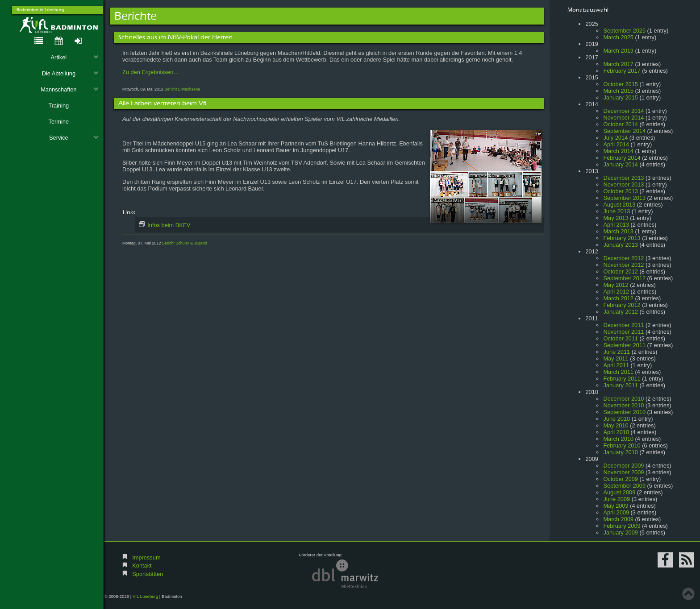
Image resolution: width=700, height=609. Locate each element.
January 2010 (621, 452)
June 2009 (617, 499)
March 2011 (618, 372)
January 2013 (621, 245)
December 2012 (623, 258)
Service (74, 138)
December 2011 (623, 325)
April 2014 (616, 144)
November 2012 (623, 265)
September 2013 (624, 198)
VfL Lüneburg (145, 596)
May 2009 (616, 506)
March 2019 (618, 51)
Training (58, 106)
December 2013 (623, 178)
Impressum (146, 557)
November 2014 (623, 118)
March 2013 (618, 231)
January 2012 (621, 312)
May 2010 (616, 425)
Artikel (75, 57)
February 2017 (622, 71)
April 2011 (616, 365)
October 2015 (621, 84)
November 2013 (623, 184)
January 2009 (621, 532)
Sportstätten (148, 574)
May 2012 (616, 285)
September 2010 (624, 412)
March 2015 (618, 91)
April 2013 (616, 225)
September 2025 (624, 31)
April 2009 (616, 512)
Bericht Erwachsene (182, 89)
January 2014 (621, 164)
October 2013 (621, 191)
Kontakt (142, 565)
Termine (59, 122)
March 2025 (618, 37)
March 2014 (618, 151)
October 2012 (621, 271)
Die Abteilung (71, 73)
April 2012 (616, 292)
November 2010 (623, 405)
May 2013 (616, 218)
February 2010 (622, 445)
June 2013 (617, 211)
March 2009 (618, 519)
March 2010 (618, 439)
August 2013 (619, 205)
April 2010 (616, 432)
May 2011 (616, 358)
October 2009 (621, 479)
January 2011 (621, 385)
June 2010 (617, 419)
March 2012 (618, 298)
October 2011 (621, 338)
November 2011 (623, 332)
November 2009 (623, 472)
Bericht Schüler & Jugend (185, 243)
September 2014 (624, 131)
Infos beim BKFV (168, 225)
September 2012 (624, 278)
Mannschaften (70, 89)
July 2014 (615, 138)
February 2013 (622, 238)
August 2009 (619, 492)
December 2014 (623, 111)
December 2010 (623, 399)
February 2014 (622, 158)
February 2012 (622, 305)
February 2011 (622, 379)
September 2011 (624, 345)
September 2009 (624, 486)
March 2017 (618, 64)
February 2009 (622, 526)
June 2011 (617, 352)
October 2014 (621, 124)
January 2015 (621, 97)
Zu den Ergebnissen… (151, 72)
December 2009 (623, 466)
